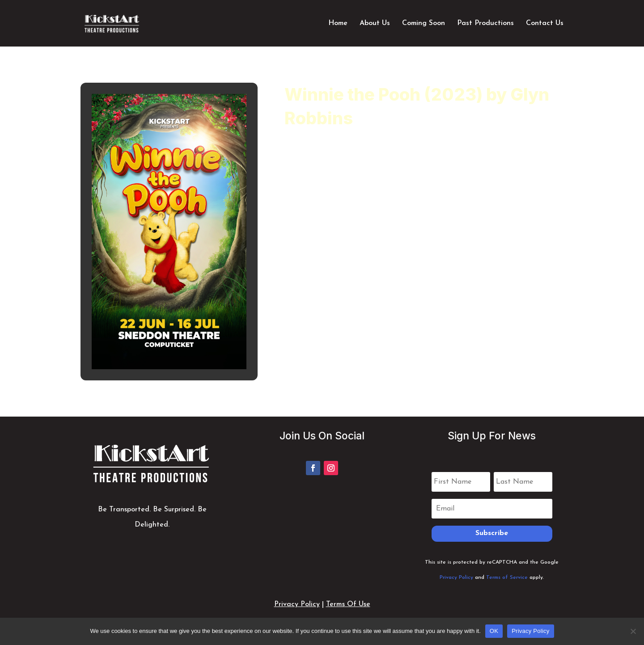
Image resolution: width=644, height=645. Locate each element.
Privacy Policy (456, 578)
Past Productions (485, 23)
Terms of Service (507, 578)
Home (338, 23)
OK (494, 631)
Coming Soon (424, 23)
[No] (633, 631)
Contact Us (545, 23)
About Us (375, 23)
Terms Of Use (348, 604)
